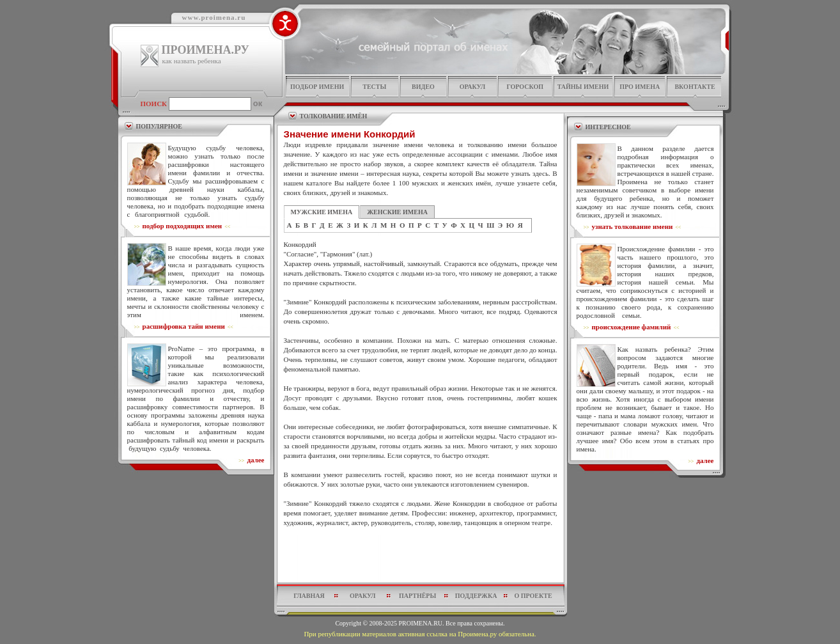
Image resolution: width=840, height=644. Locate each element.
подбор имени (317, 87)
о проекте (533, 596)
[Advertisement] (421, 558)
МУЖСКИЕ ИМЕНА (322, 212)
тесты (374, 87)
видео (423, 87)
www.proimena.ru (214, 17)
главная (309, 596)
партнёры (417, 596)
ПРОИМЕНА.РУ (206, 50)
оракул (472, 87)
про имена (640, 87)
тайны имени (583, 87)
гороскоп (525, 87)
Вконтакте (695, 87)
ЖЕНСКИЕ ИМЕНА (397, 212)
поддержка (476, 596)
